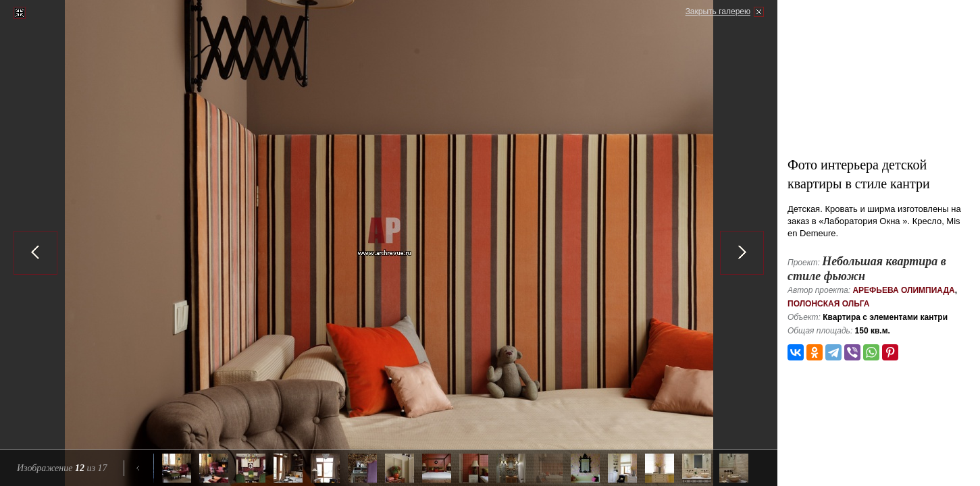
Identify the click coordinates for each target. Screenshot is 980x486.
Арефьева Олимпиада (903, 290)
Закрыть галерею (718, 11)
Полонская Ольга (829, 304)
